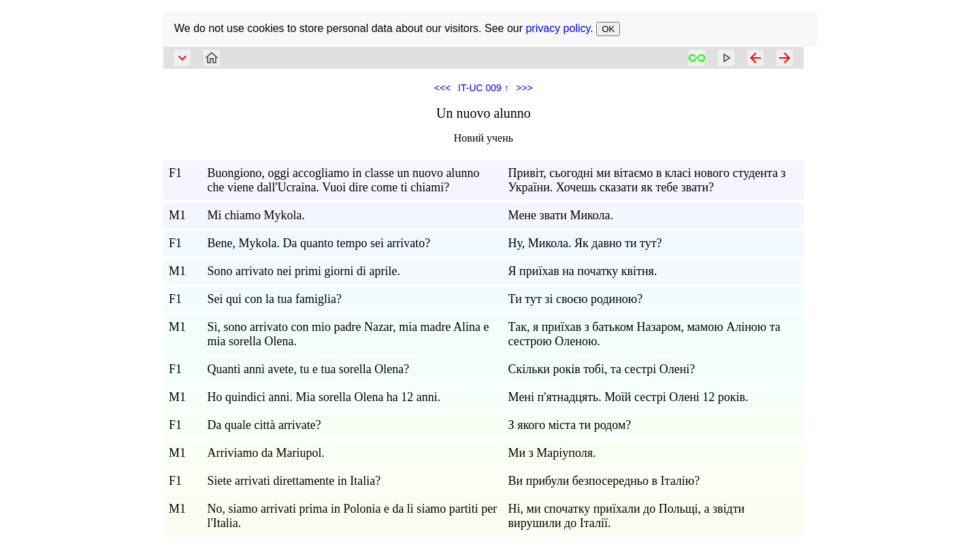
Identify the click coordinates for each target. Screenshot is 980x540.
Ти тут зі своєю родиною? (576, 299)
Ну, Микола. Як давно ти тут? (585, 243)
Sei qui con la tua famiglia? (274, 299)
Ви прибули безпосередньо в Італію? (604, 481)
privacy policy (558, 28)
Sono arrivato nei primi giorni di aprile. (303, 271)
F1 (175, 173)
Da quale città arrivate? (264, 425)
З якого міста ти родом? (570, 425)
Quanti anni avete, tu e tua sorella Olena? (308, 369)
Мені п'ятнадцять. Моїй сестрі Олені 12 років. (628, 397)
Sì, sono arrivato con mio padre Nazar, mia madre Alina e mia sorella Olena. (348, 334)
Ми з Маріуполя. (552, 453)
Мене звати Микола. (561, 215)
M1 (177, 215)
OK (608, 29)
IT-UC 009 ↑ (484, 88)
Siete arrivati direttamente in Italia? (294, 481)
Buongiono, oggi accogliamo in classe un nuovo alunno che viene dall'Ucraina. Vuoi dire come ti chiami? (343, 180)
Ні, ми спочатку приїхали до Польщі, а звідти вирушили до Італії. (627, 516)
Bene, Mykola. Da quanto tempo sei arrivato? (318, 243)
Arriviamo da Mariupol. (265, 453)
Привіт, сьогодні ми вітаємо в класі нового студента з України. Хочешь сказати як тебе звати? (647, 180)
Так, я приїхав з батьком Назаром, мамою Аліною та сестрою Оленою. (644, 334)
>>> (524, 88)
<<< (443, 88)
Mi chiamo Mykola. (256, 215)
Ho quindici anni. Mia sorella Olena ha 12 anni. (324, 397)
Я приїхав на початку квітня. (583, 271)
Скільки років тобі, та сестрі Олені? (602, 369)
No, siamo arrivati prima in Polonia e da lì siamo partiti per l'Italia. (352, 516)
